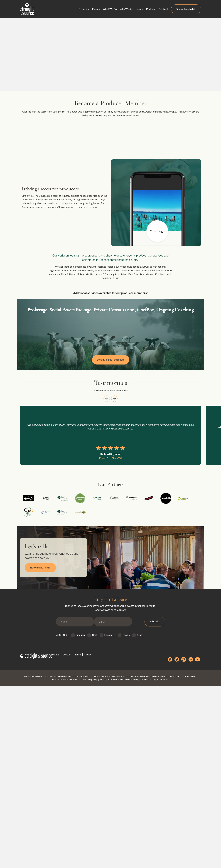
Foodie (119, 823)
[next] (117, 513)
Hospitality (102, 823)
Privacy (82, 842)
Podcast (154, 9)
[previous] (104, 513)
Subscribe (159, 813)
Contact (166, 9)
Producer (73, 823)
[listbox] (110, 555)
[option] (56, 555)
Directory (87, 9)
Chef (87, 823)
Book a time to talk (189, 9)
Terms (73, 842)
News (143, 9)
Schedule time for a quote (111, 455)
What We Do (113, 9)
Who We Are (130, 9)
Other (132, 823)
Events (99, 9)
